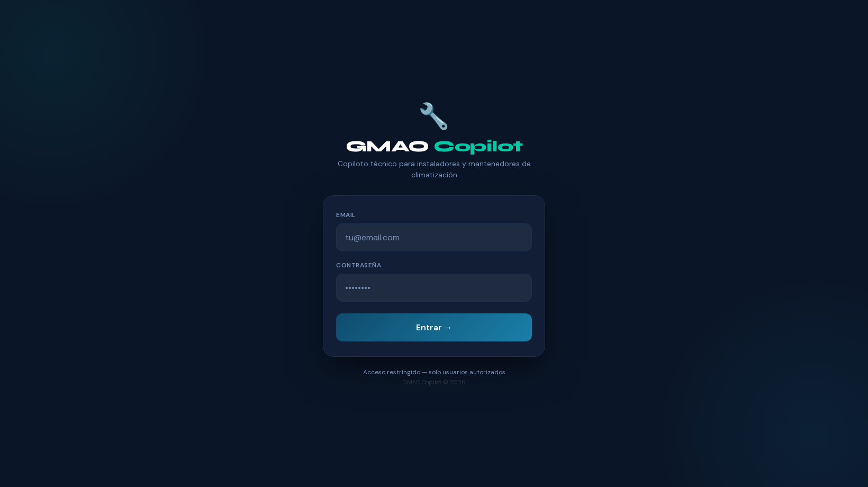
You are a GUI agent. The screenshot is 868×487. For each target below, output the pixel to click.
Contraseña (359, 265)
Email (346, 215)
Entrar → (434, 327)
